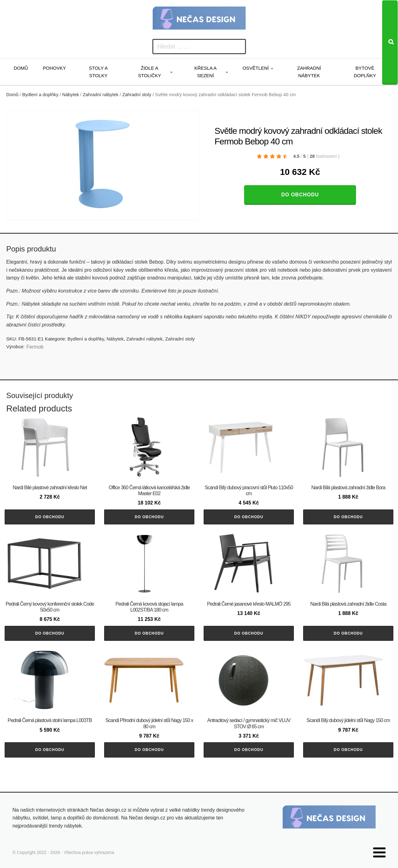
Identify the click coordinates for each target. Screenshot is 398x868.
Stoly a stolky (98, 72)
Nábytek (71, 95)
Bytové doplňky (365, 72)
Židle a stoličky (150, 72)
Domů (21, 68)
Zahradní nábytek (309, 72)
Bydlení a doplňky (40, 95)
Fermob (35, 347)
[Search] (390, 42)
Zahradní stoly (137, 95)
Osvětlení (256, 68)
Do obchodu (300, 195)
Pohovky (54, 68)
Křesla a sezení (206, 72)
